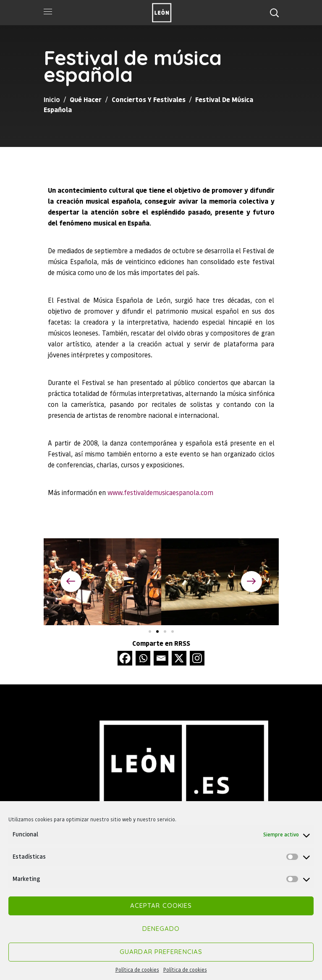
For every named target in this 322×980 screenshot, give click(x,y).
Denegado (161, 929)
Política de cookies (137, 970)
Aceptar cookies (161, 905)
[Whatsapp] (143, 658)
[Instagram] (197, 658)
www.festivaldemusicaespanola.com (160, 492)
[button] (274, 13)
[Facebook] (125, 658)
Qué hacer (86, 99)
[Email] (161, 658)
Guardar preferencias (161, 952)
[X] (179, 658)
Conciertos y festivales (149, 99)
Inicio (52, 99)
